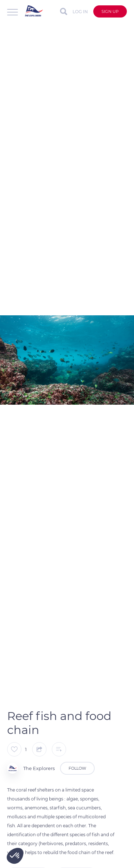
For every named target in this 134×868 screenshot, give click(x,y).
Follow (77, 768)
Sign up (110, 11)
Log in (80, 12)
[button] (15, 856)
